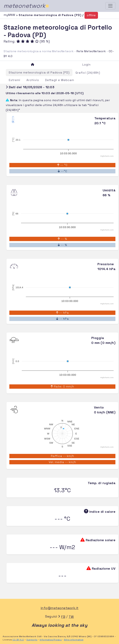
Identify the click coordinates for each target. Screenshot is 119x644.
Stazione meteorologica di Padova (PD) (39, 72)
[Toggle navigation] (110, 6)
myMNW (10, 15)
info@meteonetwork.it (60, 608)
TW (71, 617)
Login (86, 65)
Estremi (15, 80)
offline (91, 15)
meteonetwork (26, 6)
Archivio (33, 80)
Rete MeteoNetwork (91, 51)
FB (63, 617)
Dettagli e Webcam (60, 80)
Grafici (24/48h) (88, 73)
